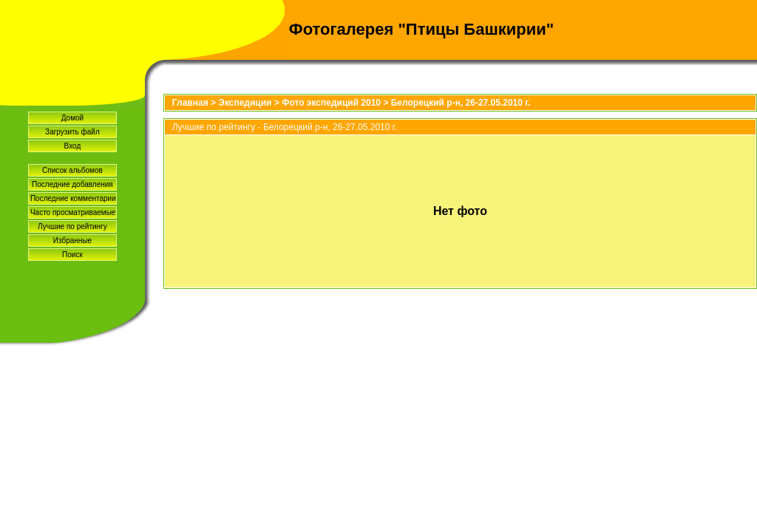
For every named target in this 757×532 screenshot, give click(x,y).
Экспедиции (245, 103)
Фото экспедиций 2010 (331, 103)
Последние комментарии (73, 198)
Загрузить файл (72, 132)
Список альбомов (72, 170)
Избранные (72, 241)
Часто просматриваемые (73, 212)
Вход (73, 146)
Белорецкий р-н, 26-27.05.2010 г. (461, 103)
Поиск (72, 255)
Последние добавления (72, 184)
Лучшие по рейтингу (72, 226)
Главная (190, 103)
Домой (72, 118)
